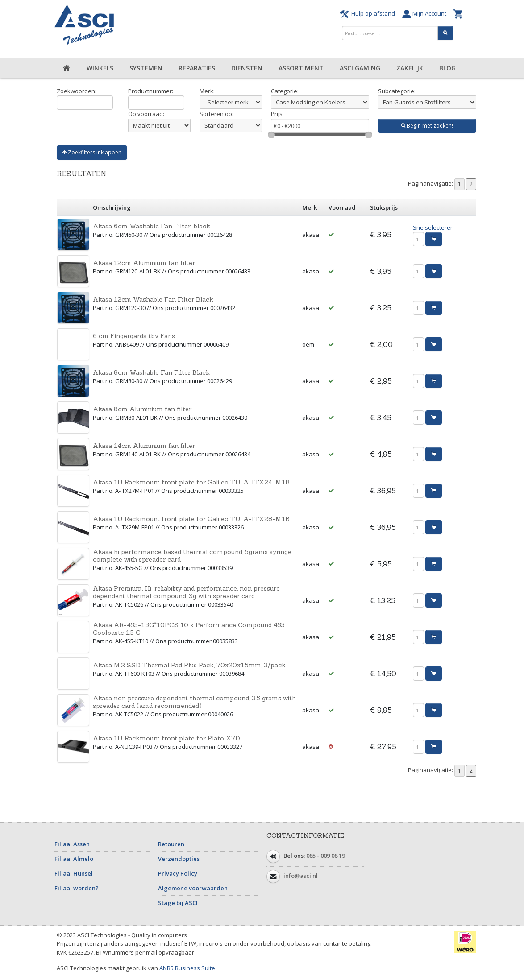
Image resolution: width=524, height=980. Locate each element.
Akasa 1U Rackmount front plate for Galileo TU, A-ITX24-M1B (191, 482)
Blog (447, 68)
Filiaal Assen (72, 844)
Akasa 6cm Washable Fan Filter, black (152, 226)
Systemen (146, 68)
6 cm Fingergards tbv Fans (134, 336)
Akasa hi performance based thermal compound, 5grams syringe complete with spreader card (192, 556)
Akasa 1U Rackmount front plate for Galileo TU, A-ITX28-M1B (191, 519)
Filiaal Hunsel (74, 873)
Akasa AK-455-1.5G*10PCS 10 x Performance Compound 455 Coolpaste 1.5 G (189, 629)
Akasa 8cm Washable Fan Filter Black (151, 372)
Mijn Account (426, 13)
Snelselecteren (433, 227)
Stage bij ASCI (178, 903)
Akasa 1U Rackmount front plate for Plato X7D (166, 738)
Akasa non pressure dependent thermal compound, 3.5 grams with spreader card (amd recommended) (194, 702)
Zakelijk (410, 68)
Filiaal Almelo (74, 859)
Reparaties (197, 68)
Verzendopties (179, 859)
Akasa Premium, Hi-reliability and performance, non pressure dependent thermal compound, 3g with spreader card (186, 592)
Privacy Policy (178, 873)
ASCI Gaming (360, 68)
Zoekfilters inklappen (92, 152)
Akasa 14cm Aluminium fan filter (144, 446)
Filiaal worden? (77, 888)
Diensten (247, 68)
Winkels (100, 68)
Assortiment (301, 68)
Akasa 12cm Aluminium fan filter (144, 263)
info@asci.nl (301, 876)
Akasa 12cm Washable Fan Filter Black (153, 299)
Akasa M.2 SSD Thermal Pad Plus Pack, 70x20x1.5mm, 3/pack (189, 665)
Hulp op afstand (369, 13)
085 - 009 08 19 (326, 856)
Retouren (171, 844)
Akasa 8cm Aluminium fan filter (142, 409)
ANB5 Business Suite (187, 968)
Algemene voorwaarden (193, 888)
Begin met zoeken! (427, 126)
